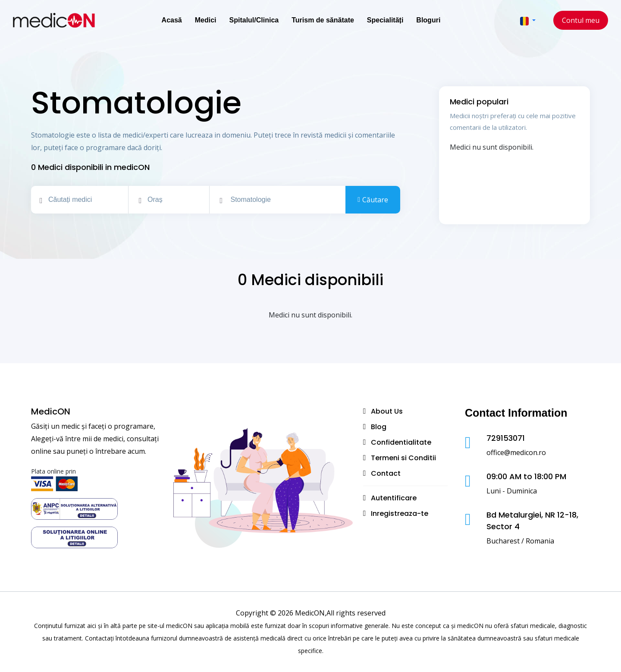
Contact (386, 473)
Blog (379, 427)
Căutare (373, 200)
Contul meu (581, 20)
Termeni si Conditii (403, 458)
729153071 (506, 438)
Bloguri (428, 20)
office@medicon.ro (516, 452)
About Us (387, 411)
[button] (528, 20)
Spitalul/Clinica (254, 20)
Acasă (172, 20)
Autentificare (394, 498)
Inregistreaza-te (400, 513)
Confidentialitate (401, 442)
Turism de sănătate (323, 20)
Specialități (385, 20)
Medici (206, 20)
